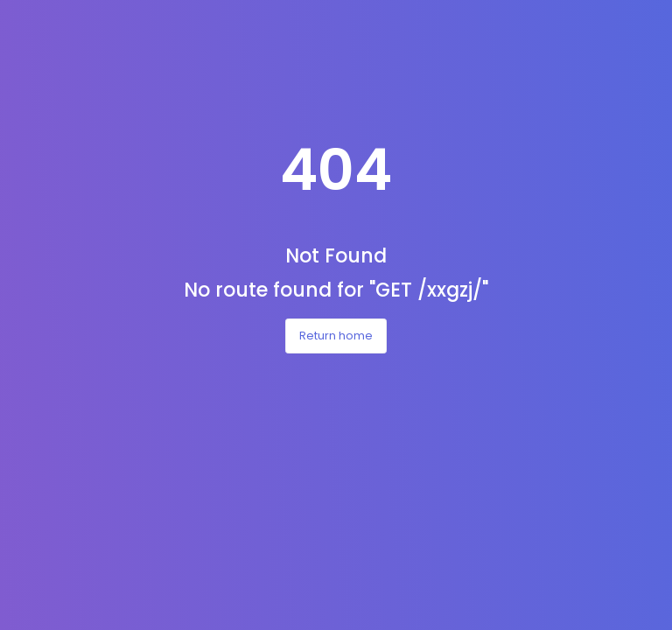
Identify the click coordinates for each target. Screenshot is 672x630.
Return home (336, 336)
